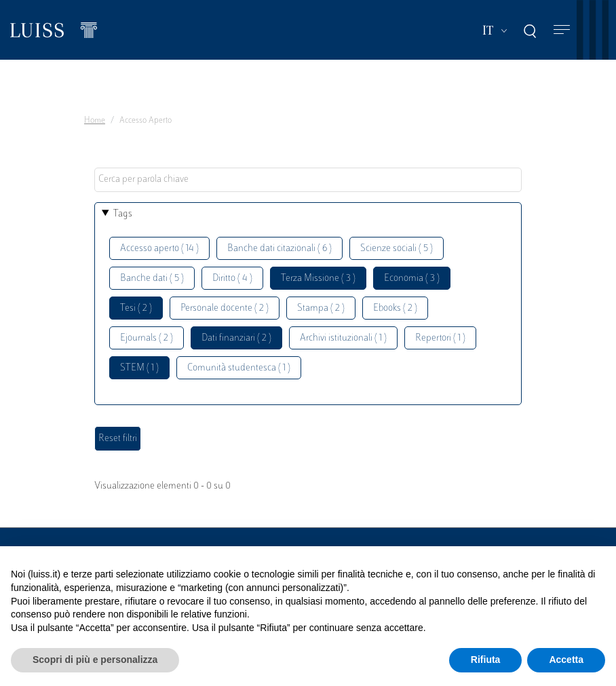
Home (95, 121)
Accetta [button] (566, 660)
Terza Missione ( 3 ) (318, 279)
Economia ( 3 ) (412, 279)
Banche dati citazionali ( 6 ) (280, 249)
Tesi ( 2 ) (136, 308)
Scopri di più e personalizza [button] (95, 660)
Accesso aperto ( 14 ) (159, 249)
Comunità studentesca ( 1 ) (239, 368)
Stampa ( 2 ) (321, 308)
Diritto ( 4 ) (232, 279)
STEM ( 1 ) (139, 368)
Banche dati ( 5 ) (152, 279)
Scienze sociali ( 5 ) (397, 249)
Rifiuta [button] (486, 660)
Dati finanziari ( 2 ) (236, 338)
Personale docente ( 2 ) (225, 308)
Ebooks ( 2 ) (395, 308)
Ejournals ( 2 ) (147, 338)
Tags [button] (123, 214)
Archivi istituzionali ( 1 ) (343, 338)
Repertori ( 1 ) (440, 338)
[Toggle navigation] (562, 30)
